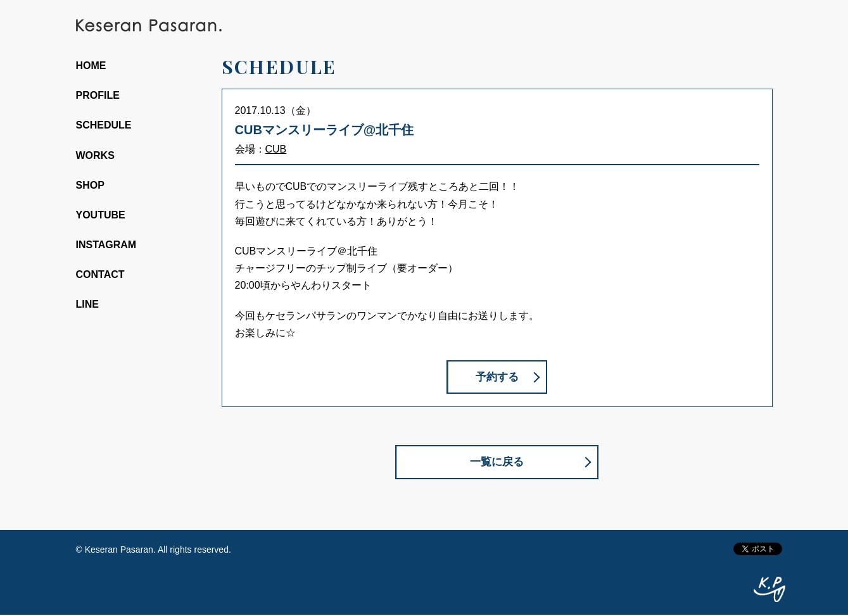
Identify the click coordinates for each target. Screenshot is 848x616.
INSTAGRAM (106, 245)
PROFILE (98, 95)
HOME (91, 66)
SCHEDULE (104, 125)
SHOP (90, 185)
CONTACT (100, 274)
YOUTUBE (101, 215)
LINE (87, 304)
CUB (276, 149)
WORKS (95, 155)
